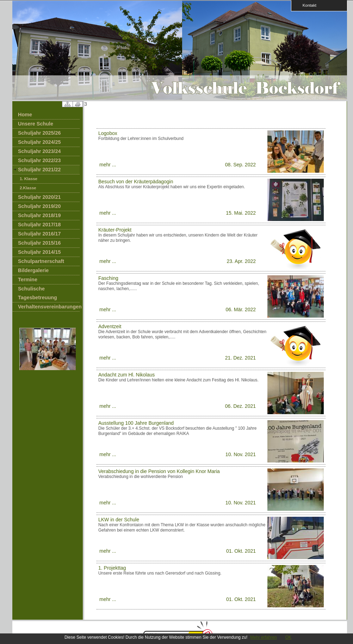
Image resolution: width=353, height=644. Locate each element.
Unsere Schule (36, 124)
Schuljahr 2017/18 (39, 225)
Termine (28, 280)
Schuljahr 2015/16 (39, 243)
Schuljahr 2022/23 (39, 160)
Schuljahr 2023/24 (39, 151)
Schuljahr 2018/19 (39, 215)
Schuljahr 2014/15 (39, 252)
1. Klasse (29, 179)
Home (25, 115)
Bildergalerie (33, 270)
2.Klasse (28, 188)
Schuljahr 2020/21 (39, 197)
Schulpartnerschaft (41, 261)
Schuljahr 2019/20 (39, 206)
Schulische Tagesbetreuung (38, 293)
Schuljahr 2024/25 (39, 142)
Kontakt (307, 5)
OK (288, 637)
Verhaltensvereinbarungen (49, 307)
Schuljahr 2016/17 (39, 234)
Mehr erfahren (263, 637)
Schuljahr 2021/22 (39, 170)
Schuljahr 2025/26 (39, 133)
